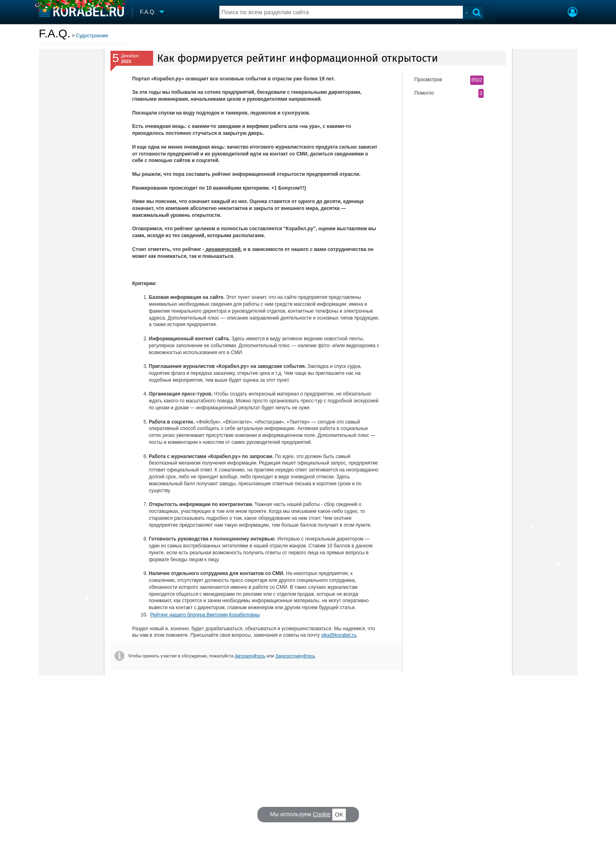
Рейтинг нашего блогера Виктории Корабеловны (205, 615)
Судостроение (92, 36)
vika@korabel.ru (339, 635)
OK (339, 815)
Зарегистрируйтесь (295, 656)
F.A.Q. (55, 34)
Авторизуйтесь (250, 656)
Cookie (322, 814)
